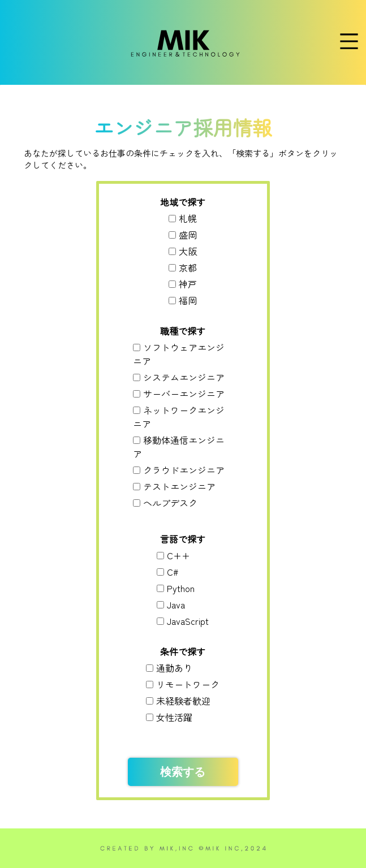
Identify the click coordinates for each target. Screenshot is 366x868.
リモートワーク (188, 684)
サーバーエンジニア (184, 394)
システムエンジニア (184, 377)
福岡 (188, 300)
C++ (178, 555)
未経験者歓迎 (183, 701)
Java (176, 604)
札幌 (188, 218)
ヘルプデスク (170, 503)
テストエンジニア (179, 486)
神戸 (188, 284)
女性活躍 (174, 717)
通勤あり (174, 668)
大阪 (188, 251)
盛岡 (188, 235)
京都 (188, 267)
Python (181, 588)
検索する (183, 772)
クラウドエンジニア (184, 470)
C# (173, 572)
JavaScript (188, 621)
